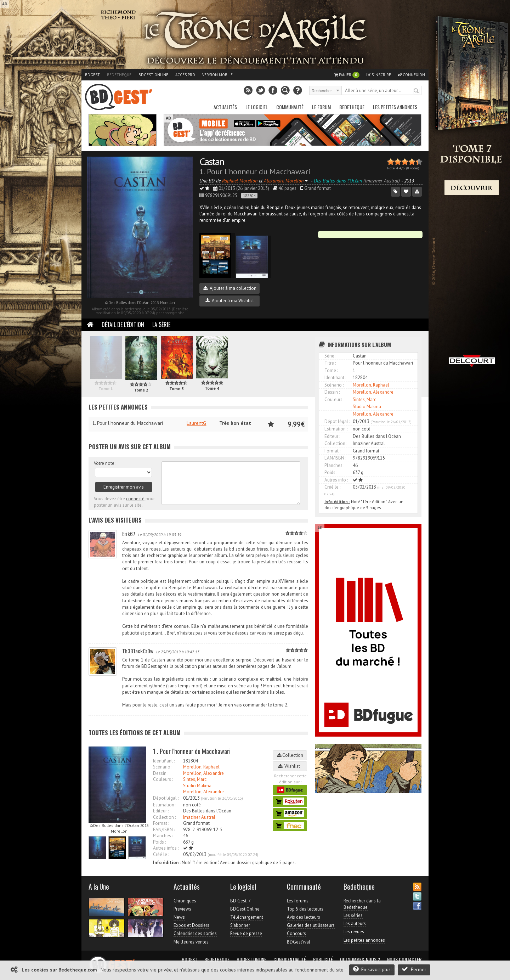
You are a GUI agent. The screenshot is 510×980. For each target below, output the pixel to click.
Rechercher (416, 91)
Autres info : (336, 480)
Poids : (159, 842)
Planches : (163, 836)
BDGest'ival (299, 942)
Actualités (225, 107)
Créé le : (161, 854)
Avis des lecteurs (304, 917)
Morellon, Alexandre (203, 773)
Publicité (323, 959)
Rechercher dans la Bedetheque (362, 904)
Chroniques (185, 901)
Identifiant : (164, 761)
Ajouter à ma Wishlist (230, 301)
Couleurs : (163, 779)
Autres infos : (166, 848)
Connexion (412, 75)
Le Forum (321, 107)
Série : (330, 356)
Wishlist (290, 766)
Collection (290, 755)
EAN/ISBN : (164, 830)
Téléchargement (247, 917)
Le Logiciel (257, 107)
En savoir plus (372, 969)
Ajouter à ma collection (230, 288)
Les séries (353, 915)
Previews (182, 909)
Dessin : (161, 773)
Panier (347, 75)
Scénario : (163, 767)
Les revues (354, 932)
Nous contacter (404, 959)
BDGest (92, 75)
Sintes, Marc (195, 779)
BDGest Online (153, 75)
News (179, 917)
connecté (135, 499)
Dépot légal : (166, 798)
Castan (212, 161)
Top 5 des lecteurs (305, 909)
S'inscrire (379, 75)
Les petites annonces (395, 107)
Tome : (331, 370)
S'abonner (240, 925)
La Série (161, 325)
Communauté (290, 107)
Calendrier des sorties (195, 933)
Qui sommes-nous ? (360, 959)
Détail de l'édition (123, 325)
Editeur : (161, 811)
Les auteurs (355, 923)
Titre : (330, 363)
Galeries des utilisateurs (311, 925)
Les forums (298, 901)
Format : (161, 823)
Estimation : (165, 805)
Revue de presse (246, 933)
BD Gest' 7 (240, 901)
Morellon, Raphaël (201, 767)
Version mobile (217, 75)
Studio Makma (197, 786)
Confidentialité (290, 959)
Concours (296, 933)
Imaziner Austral (199, 817)
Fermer (414, 969)
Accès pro (185, 75)
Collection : (164, 817)
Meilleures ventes (191, 942)
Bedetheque (119, 75)
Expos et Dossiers (191, 925)
